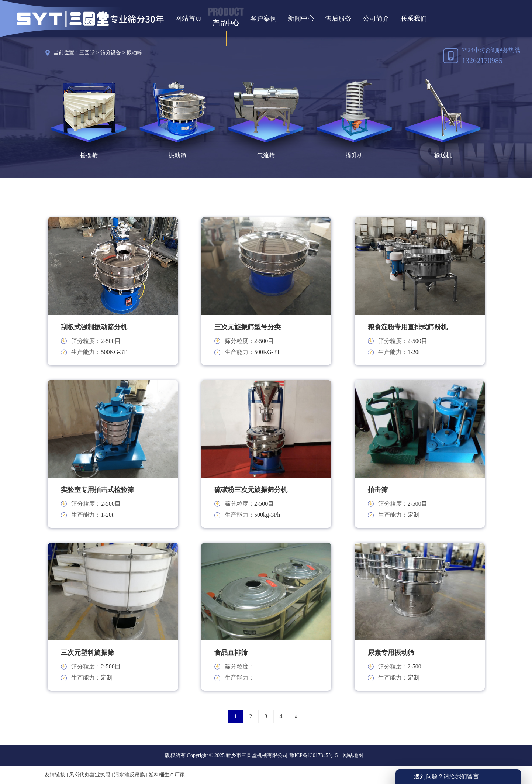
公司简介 (376, 18)
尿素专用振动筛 (391, 653)
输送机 (443, 155)
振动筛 (134, 53)
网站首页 (189, 18)
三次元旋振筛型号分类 (248, 327)
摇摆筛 (89, 155)
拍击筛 (378, 490)
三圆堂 (87, 53)
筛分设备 (111, 53)
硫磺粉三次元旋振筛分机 (251, 490)
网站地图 (353, 755)
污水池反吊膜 (129, 775)
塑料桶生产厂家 (167, 775)
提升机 (355, 155)
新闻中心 (301, 18)
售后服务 (338, 18)
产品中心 (226, 23)
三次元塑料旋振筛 (87, 653)
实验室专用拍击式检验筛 (97, 490)
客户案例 (263, 18)
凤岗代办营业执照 (90, 775)
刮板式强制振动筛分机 (94, 327)
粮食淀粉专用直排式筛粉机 (408, 327)
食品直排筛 (231, 653)
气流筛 (266, 155)
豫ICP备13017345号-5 (313, 755)
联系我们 (414, 18)
